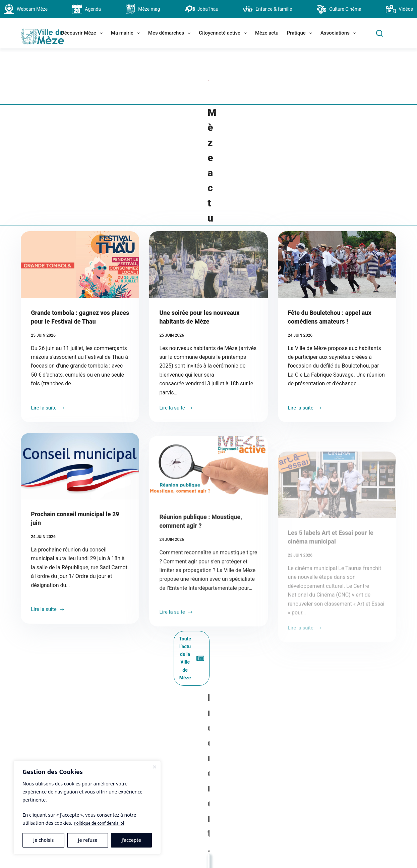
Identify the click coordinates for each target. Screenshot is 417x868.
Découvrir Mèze (83, 33)
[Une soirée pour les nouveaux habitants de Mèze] (208, 225)
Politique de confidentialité (103, 823)
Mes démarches (171, 33)
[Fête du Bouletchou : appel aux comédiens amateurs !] (337, 225)
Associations (340, 33)
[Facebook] (291, 824)
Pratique (301, 33)
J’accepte (131, 840)
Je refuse (88, 840)
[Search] (379, 33)
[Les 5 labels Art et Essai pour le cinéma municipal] (337, 458)
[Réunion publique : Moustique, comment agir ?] (208, 458)
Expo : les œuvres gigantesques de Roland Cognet (83, 711)
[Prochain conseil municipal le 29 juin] (80, 441)
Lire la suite (48, 369)
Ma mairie (127, 33)
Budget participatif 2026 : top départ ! (334, 711)
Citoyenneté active (224, 33)
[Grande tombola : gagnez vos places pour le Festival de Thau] (80, 225)
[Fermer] (155, 767)
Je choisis (43, 840)
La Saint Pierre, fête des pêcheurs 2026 (209, 711)
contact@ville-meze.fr (193, 854)
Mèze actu (267, 33)
